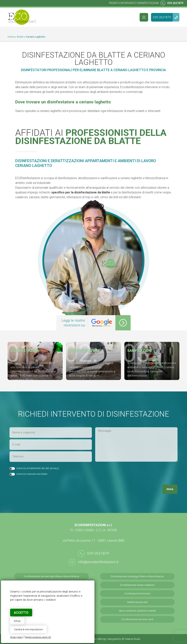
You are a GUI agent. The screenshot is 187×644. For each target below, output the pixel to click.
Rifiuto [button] (17, 621)
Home (11, 37)
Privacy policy (17, 637)
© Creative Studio (131, 639)
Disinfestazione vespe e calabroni (137, 585)
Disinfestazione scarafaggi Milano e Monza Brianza (137, 576)
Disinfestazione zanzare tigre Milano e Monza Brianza (52, 576)
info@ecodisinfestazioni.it (98, 562)
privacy (54, 468)
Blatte (20, 37)
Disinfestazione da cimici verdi (137, 619)
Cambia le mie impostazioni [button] (28, 629)
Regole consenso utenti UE (38, 637)
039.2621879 (175, 3)
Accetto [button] (21, 613)
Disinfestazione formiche (137, 594)
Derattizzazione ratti (137, 602)
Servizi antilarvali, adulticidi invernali (137, 611)
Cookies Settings (97, 639)
